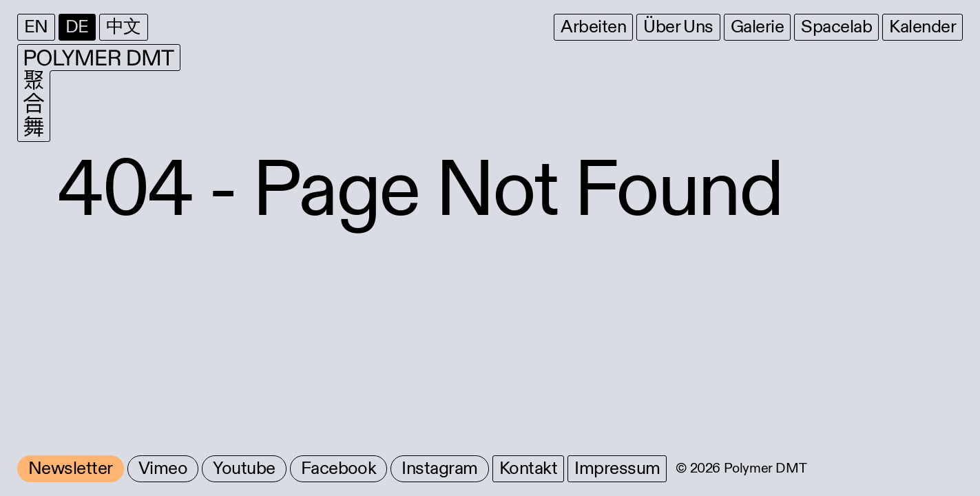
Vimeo (163, 468)
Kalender (922, 27)
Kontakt (528, 468)
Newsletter (71, 468)
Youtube (244, 468)
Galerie (757, 27)
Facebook (339, 468)
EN (36, 27)
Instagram (439, 468)
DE (77, 27)
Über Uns (678, 27)
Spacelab (836, 27)
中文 (124, 27)
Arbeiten (593, 27)
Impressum (617, 468)
